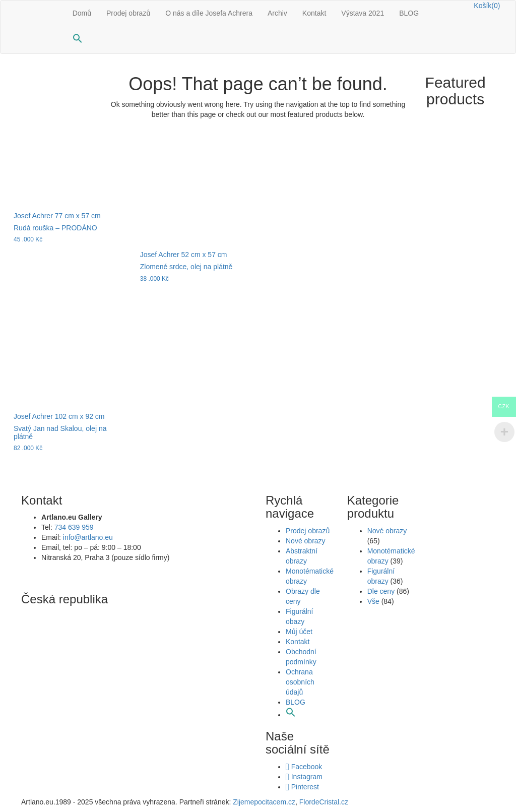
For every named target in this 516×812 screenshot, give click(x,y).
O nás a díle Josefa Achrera (209, 13)
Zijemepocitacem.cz (263, 802)
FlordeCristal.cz (325, 802)
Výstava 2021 (363, 13)
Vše (373, 601)
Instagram (304, 777)
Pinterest (302, 787)
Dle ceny (381, 591)
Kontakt (314, 13)
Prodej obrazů (128, 13)
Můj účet (299, 632)
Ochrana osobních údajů (300, 682)
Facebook (304, 767)
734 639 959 (74, 527)
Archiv (277, 13)
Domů (82, 13)
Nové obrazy (306, 541)
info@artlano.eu (88, 537)
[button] (78, 40)
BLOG (409, 13)
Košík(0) (487, 6)
